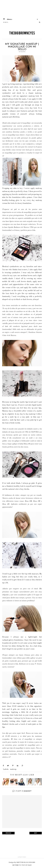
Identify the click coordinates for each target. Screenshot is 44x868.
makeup (13, 769)
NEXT (36, 833)
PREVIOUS (8, 833)
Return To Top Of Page (22, 865)
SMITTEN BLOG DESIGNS (26, 862)
